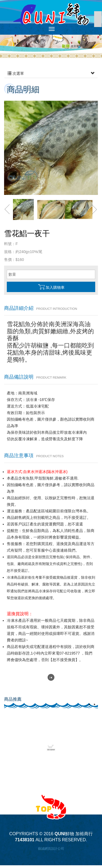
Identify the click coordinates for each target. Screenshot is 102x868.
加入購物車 (51, 287)
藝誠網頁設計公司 (51, 849)
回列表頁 (51, 677)
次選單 (51, 73)
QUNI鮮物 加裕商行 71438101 (51, 14)
